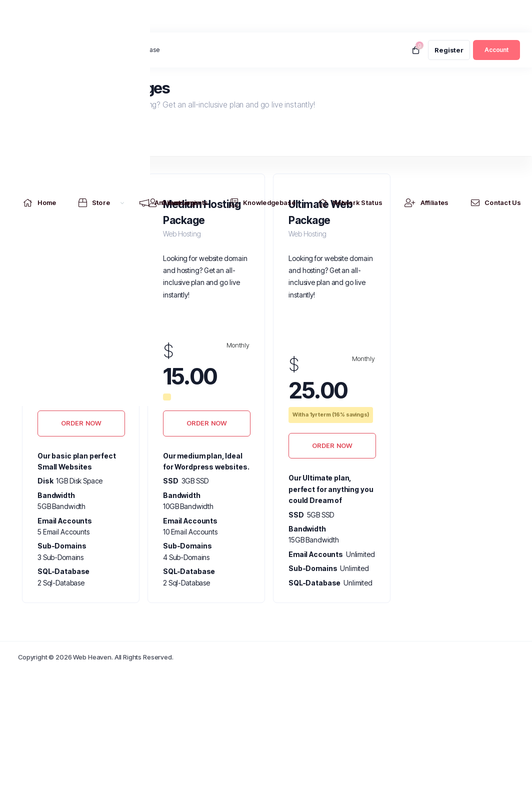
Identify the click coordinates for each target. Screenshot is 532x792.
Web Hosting (47, 141)
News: (107, 50)
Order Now (81, 423)
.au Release (143, 50)
